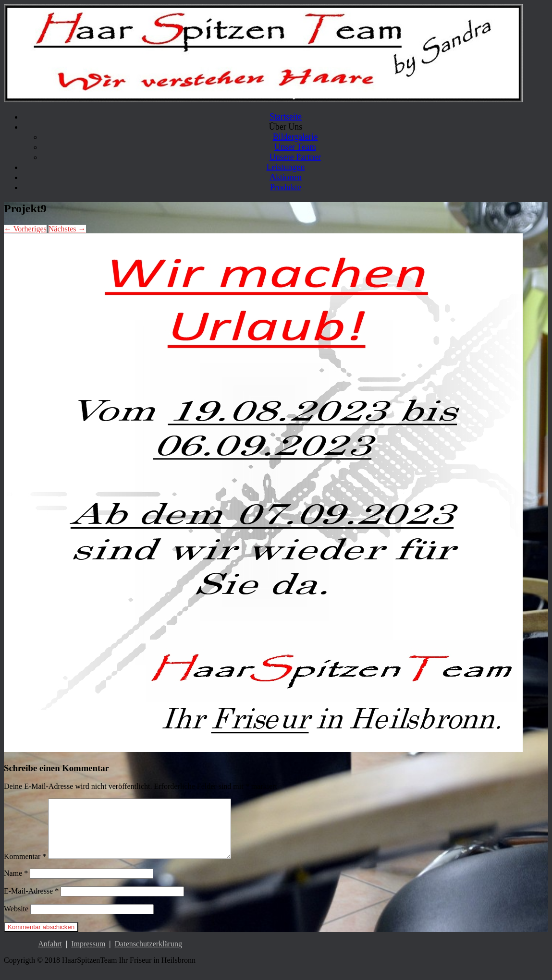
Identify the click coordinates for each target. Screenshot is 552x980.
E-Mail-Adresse (31, 902)
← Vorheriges (25, 229)
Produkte (286, 187)
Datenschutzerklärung (148, 955)
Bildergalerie (295, 137)
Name (16, 885)
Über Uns (286, 127)
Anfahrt (50, 955)
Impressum (88, 955)
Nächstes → (67, 229)
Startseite (286, 117)
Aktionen (286, 177)
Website (16, 920)
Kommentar (25, 868)
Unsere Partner (295, 157)
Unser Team (295, 147)
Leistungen (286, 167)
